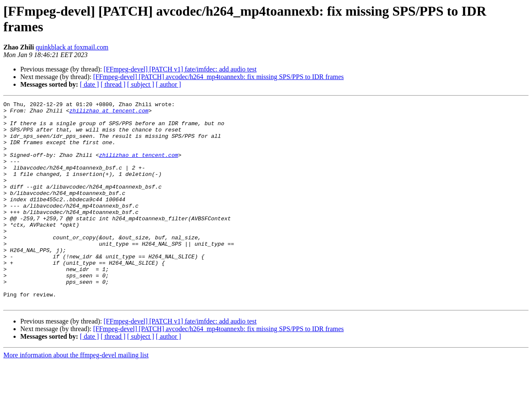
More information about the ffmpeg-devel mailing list (76, 396)
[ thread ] (113, 84)
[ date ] (89, 84)
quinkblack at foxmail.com (72, 47)
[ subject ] (141, 84)
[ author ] (169, 84)
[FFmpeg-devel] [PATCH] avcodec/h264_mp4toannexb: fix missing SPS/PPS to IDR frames (218, 77)
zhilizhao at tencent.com (109, 113)
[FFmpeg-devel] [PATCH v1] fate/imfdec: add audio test (180, 69)
